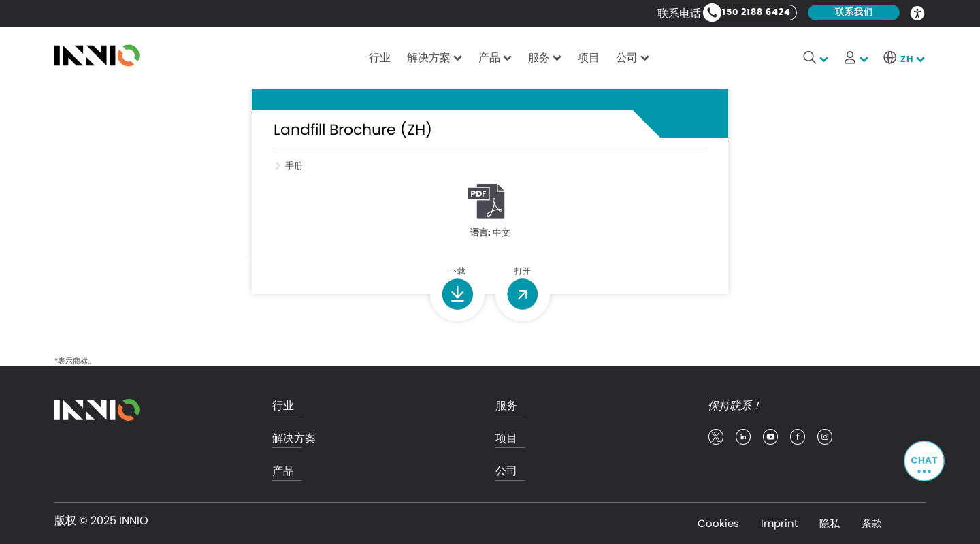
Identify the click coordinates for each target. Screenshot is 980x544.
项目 (589, 58)
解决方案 (429, 58)
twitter (716, 437)
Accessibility (918, 12)
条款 (872, 523)
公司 (627, 58)
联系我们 (854, 13)
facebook (798, 437)
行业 (380, 58)
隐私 (830, 523)
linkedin (743, 437)
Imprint (779, 523)
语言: (480, 233)
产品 (489, 58)
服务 (539, 58)
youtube (770, 437)
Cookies (718, 523)
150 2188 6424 (756, 13)
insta (825, 437)
